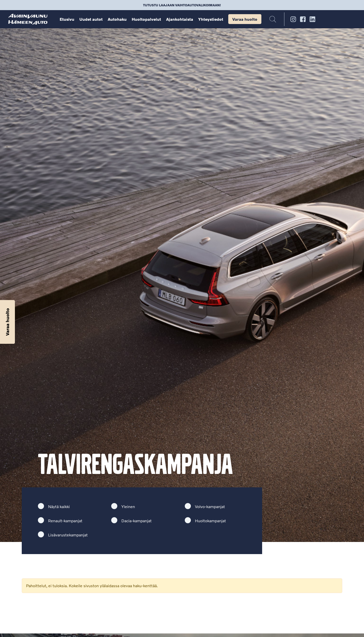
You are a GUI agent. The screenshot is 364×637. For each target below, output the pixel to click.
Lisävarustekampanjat (68, 535)
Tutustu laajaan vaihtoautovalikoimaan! (182, 5)
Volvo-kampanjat (210, 506)
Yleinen (128, 506)
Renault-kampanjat (65, 521)
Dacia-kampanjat (136, 521)
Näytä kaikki (59, 506)
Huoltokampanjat (210, 521)
